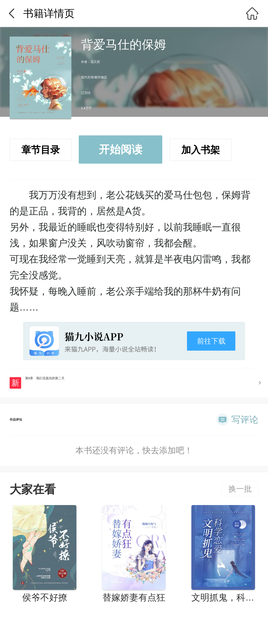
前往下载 (211, 341)
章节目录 (41, 150)
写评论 (245, 420)
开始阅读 (121, 149)
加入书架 (201, 150)
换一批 (240, 489)
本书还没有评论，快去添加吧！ (134, 450)
